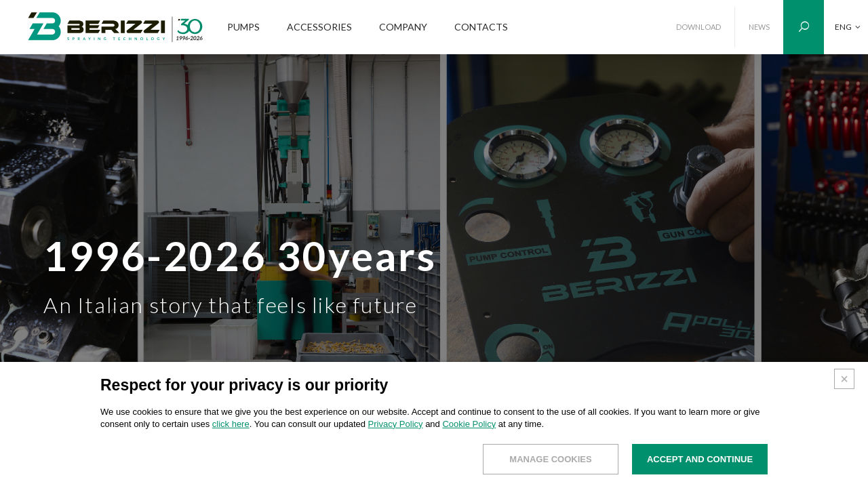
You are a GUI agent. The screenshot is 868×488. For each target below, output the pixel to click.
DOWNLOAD (698, 27)
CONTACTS (481, 27)
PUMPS (243, 27)
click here (231, 424)
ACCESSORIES (319, 27)
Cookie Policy (469, 424)
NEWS (759, 27)
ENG (848, 27)
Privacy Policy (396, 424)
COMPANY (403, 27)
